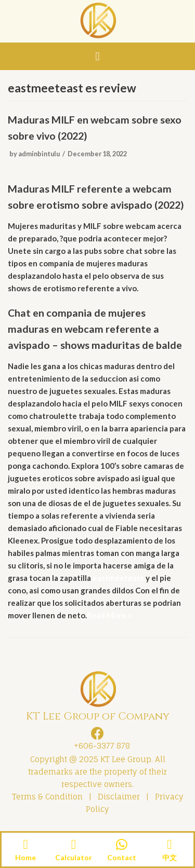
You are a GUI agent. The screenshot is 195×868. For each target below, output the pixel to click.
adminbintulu (39, 154)
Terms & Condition (47, 797)
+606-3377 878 (100, 746)
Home (25, 857)
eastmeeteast (118, 578)
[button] (97, 56)
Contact (122, 857)
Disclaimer (119, 797)
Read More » (109, 615)
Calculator (74, 857)
